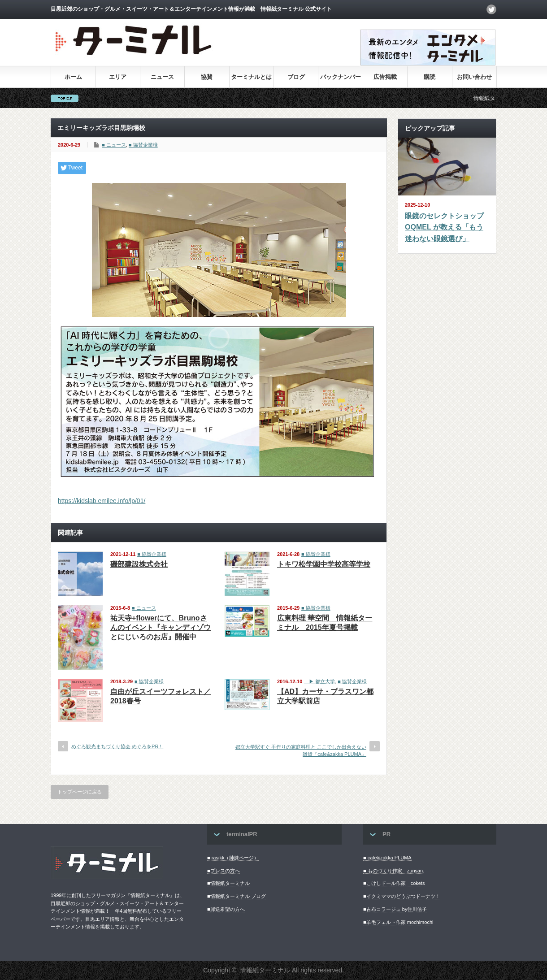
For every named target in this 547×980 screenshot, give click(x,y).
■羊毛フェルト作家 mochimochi (398, 922)
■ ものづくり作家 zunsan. (394, 871)
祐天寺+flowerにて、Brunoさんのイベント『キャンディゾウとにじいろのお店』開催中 (161, 627)
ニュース (162, 77)
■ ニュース (114, 145)
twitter (491, 9)
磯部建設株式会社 (139, 564)
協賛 (207, 77)
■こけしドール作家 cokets (394, 883)
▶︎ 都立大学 (319, 681)
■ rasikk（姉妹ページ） (233, 858)
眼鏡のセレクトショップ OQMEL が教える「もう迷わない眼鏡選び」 (444, 227)
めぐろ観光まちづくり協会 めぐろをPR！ (117, 746)
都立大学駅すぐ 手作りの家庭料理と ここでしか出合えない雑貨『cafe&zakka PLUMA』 (301, 750)
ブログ (296, 77)
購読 (430, 77)
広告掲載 (385, 77)
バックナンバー (341, 77)
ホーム (73, 77)
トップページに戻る (80, 792)
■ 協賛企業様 (143, 145)
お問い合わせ (474, 77)
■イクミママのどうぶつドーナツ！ (402, 896)
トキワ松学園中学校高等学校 (324, 564)
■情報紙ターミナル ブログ (237, 896)
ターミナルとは (251, 77)
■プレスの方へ (224, 871)
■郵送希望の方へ (226, 909)
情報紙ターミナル (265, 970)
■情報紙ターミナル (228, 883)
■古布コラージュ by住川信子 (395, 909)
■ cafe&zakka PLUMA (387, 858)
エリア (118, 77)
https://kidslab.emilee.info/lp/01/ (102, 501)
